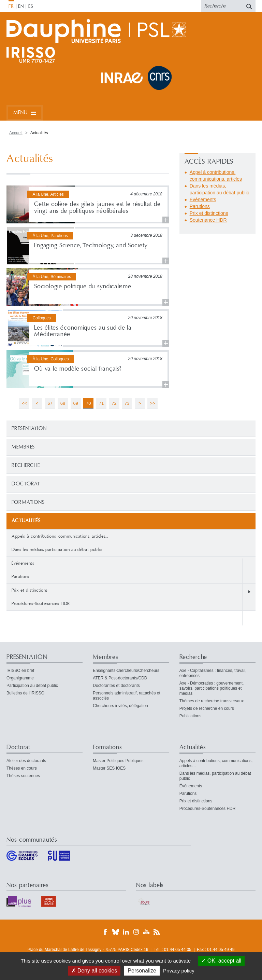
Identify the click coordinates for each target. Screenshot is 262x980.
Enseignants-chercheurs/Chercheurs (126, 671)
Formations (28, 502)
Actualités (193, 747)
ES (31, 6)
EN (21, 6)
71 (101, 403)
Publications (191, 716)
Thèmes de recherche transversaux (212, 701)
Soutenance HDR (208, 220)
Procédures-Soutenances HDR (41, 604)
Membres (23, 447)
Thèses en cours (22, 768)
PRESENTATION (29, 429)
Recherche (26, 465)
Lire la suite (88, 204)
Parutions (20, 577)
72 (114, 403)
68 (63, 403)
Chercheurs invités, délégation (120, 706)
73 (127, 403)
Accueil (16, 133)
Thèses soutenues (23, 776)
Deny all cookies (94, 971)
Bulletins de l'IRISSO (25, 693)
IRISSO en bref (20, 671)
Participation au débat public (32, 686)
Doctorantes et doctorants (116, 686)
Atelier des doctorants (26, 761)
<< (24, 403)
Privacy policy (179, 971)
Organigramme (20, 678)
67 (50, 403)
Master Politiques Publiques (118, 761)
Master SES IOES (109, 768)
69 (75, 403)
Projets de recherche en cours (207, 708)
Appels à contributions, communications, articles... (60, 536)
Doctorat (26, 484)
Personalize (142, 971)
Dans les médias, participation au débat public (57, 550)
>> (153, 403)
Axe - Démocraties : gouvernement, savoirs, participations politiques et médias (212, 688)
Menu (20, 113)
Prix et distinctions (30, 590)
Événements (23, 563)
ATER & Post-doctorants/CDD (120, 678)
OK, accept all (221, 961)
